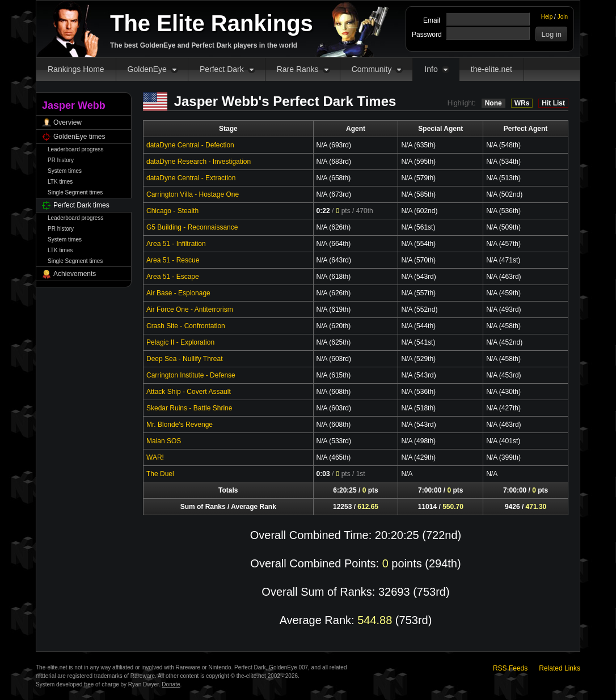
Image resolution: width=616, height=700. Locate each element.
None (493, 103)
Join (563, 17)
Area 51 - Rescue (173, 260)
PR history (61, 160)
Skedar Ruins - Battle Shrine (189, 408)
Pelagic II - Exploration (180, 342)
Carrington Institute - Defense (191, 375)
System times (65, 171)
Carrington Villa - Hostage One (193, 194)
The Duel (160, 474)
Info (431, 69)
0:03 (323, 474)
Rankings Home (76, 69)
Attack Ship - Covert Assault (189, 392)
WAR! (155, 457)
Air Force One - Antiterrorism (190, 309)
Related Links (560, 668)
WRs (522, 103)
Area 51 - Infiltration (176, 244)
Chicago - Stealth (172, 211)
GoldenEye (147, 69)
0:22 (323, 211)
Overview (67, 122)
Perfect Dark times (81, 205)
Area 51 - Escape (173, 277)
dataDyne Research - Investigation (199, 162)
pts (343, 211)
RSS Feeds (510, 668)
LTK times (60, 182)
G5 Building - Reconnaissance (192, 227)
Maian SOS (164, 441)
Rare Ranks (298, 69)
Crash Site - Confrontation (186, 326)
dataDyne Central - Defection (190, 145)
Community (372, 69)
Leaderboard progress (75, 149)
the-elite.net (491, 69)
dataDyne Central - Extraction (191, 178)
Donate (171, 684)
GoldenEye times (79, 137)
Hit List (553, 103)
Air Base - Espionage (178, 293)
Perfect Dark (222, 69)
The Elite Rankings (212, 23)
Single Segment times (75, 192)
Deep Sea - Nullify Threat (185, 359)
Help (547, 17)
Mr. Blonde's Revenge (180, 425)
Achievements (75, 274)
